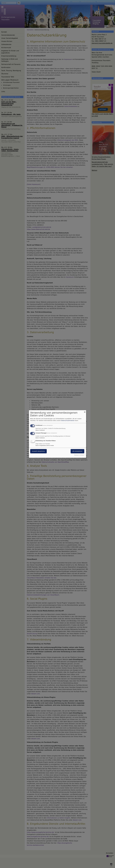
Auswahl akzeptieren (38, 451)
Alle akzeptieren (77, 451)
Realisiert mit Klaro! (79, 455)
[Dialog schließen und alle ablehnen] (85, 411)
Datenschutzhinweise (68, 421)
